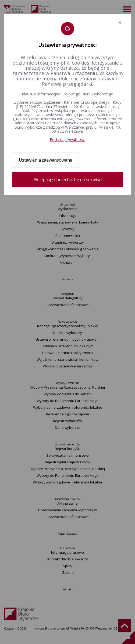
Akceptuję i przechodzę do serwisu (68, 180)
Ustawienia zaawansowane (45, 160)
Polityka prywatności (68, 139)
